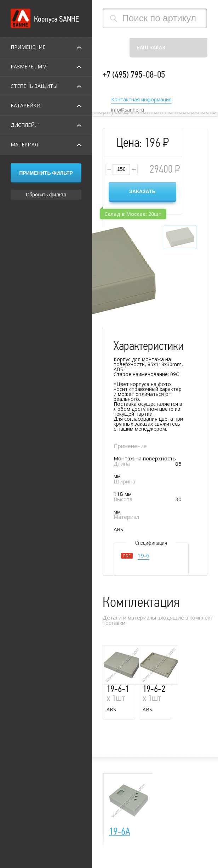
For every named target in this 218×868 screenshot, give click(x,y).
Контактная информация (141, 100)
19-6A (120, 831)
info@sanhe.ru (128, 110)
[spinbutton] (121, 169)
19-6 (144, 556)
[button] (133, 169)
